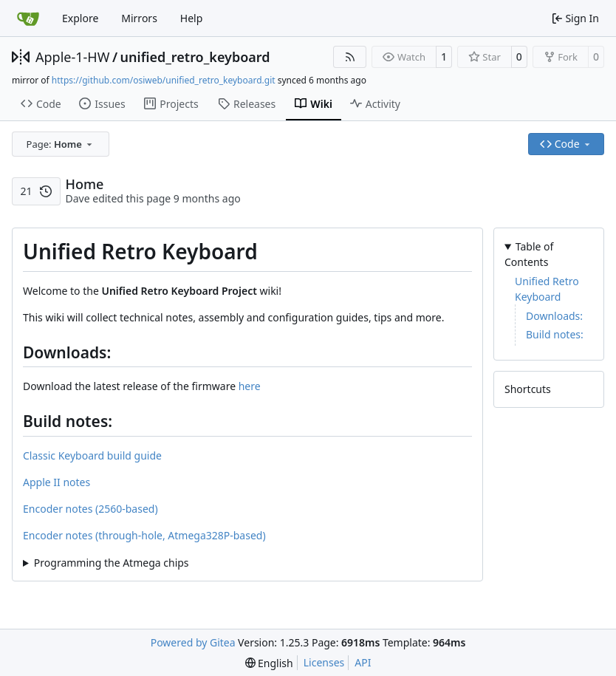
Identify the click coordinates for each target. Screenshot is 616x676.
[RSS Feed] (350, 57)
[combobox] (61, 144)
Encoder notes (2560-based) (90, 509)
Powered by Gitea (193, 642)
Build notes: (555, 334)
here (250, 386)
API (363, 662)
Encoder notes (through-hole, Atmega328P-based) (144, 535)
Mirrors (139, 18)
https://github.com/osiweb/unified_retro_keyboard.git (164, 80)
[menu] (269, 663)
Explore (80, 18)
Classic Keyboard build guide (92, 455)
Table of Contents (529, 254)
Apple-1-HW (72, 57)
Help (192, 18)
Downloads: (554, 316)
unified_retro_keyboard (195, 57)
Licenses (324, 662)
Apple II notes (57, 482)
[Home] (28, 18)
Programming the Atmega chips (112, 563)
